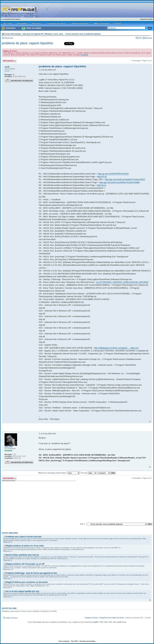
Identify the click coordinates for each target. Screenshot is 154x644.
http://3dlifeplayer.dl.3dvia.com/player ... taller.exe (116, 348)
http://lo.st (102, 185)
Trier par (88, 473)
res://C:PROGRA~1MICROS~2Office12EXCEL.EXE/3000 (122, 282)
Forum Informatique (13, 34)
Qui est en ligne (9, 608)
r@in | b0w (8, 447)
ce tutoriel (84, 55)
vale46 (7, 67)
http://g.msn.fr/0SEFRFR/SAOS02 (113, 174)
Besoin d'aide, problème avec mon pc (22, 555)
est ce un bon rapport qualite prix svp (22, 591)
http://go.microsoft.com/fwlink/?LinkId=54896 (120, 182)
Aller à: (83, 524)
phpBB (95, 622)
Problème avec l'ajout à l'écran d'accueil (23, 537)
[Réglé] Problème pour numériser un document (27, 582)
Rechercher (9, 38)
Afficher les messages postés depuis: (59, 473)
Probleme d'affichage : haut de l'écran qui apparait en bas (31, 573)
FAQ (140, 38)
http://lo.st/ (102, 177)
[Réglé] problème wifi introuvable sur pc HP (25, 564)
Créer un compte (34, 28)
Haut (150, 422)
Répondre (9, 61)
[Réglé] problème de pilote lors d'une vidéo (25, 546)
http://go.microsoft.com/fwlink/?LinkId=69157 (125, 179)
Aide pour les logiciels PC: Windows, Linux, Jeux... (43, 34)
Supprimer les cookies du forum (112, 618)
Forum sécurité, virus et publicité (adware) (83, 34)
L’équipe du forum (91, 618)
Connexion (11, 28)
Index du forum (12, 618)
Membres (149, 38)
